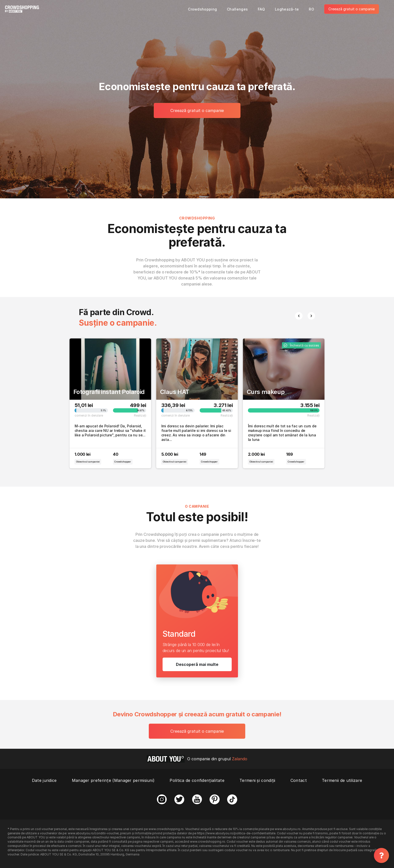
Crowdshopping (202, 9)
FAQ (261, 9)
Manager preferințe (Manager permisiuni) (113, 780)
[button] (299, 316)
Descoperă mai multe (197, 664)
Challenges (237, 9)
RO (311, 9)
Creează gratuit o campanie (352, 9)
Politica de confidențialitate (197, 780)
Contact (299, 780)
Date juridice (44, 780)
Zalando (240, 759)
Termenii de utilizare (342, 780)
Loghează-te (287, 9)
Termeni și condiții (257, 780)
